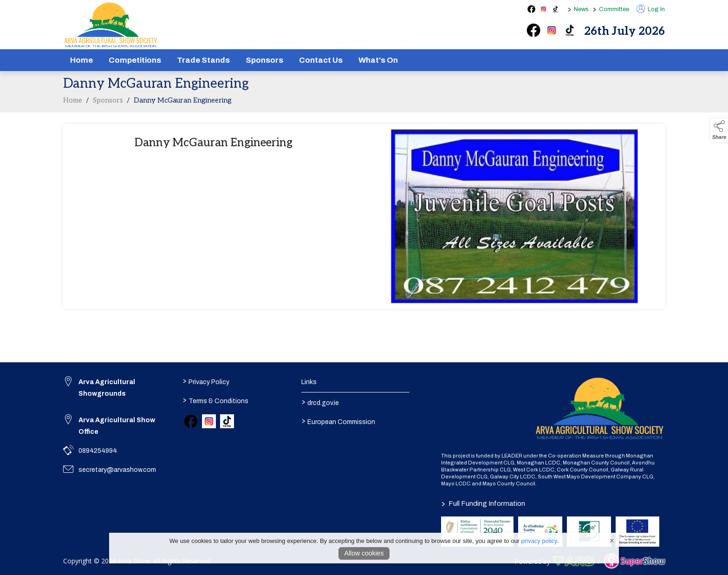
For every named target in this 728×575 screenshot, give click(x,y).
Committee (614, 9)
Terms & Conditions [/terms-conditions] (215, 400)
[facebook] (533, 30)
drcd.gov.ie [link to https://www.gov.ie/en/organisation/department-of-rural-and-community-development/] (320, 402)
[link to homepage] (111, 25)
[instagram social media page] (543, 9)
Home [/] (81, 60)
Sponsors (108, 102)
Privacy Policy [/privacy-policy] (206, 381)
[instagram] (552, 30)
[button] (719, 130)
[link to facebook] (191, 421)
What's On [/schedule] (378, 60)
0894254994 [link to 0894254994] (98, 451)
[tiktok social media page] (556, 9)
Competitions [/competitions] (135, 60)
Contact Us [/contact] (321, 60)
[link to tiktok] (227, 421)
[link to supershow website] (634, 561)
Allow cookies (364, 553)
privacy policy (539, 541)
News (581, 9)
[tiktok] (570, 30)
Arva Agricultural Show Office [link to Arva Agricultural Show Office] (117, 426)
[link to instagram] (209, 421)
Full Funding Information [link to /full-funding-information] (483, 503)
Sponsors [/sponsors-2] (264, 60)
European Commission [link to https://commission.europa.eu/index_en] (338, 421)
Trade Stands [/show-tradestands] (203, 60)
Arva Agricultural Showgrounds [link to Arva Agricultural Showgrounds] (107, 388)
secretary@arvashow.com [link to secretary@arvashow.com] (117, 470)
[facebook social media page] (531, 9)
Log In (651, 9)
